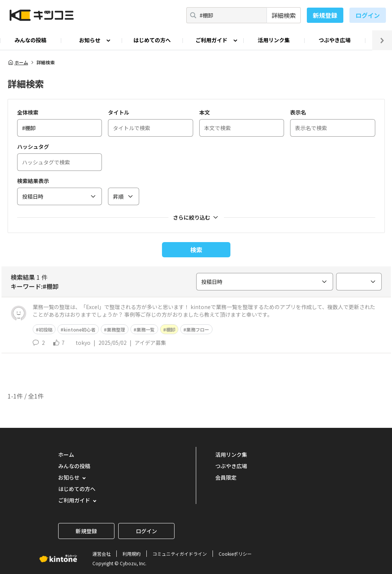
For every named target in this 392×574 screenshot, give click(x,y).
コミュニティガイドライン (180, 554)
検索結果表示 (33, 181)
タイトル (119, 112)
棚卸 (171, 329)
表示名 (298, 112)
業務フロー (198, 329)
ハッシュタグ (33, 147)
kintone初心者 (79, 329)
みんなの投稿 (30, 40)
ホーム (18, 62)
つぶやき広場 (335, 40)
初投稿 (46, 329)
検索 (196, 250)
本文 (205, 112)
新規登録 (325, 15)
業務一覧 (146, 329)
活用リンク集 (274, 40)
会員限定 (226, 477)
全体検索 (28, 112)
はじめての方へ (152, 40)
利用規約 (132, 554)
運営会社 (102, 554)
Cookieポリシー (235, 554)
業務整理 (116, 329)
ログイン (368, 15)
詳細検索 (284, 15)
